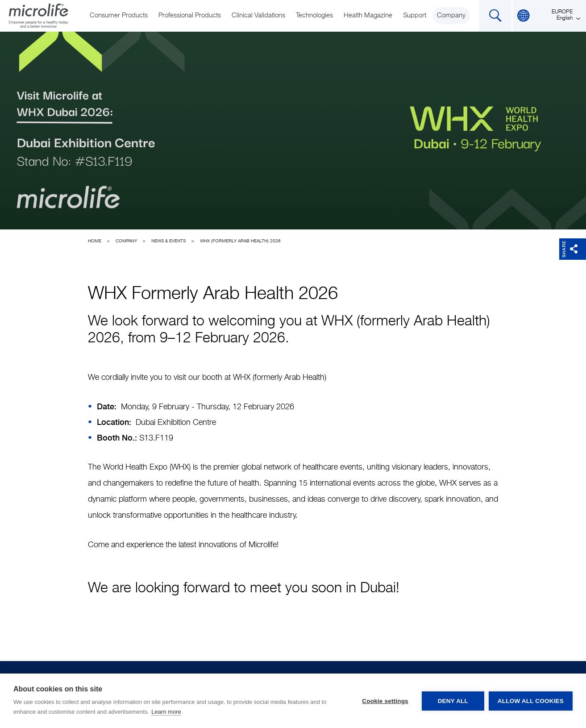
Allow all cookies (531, 701)
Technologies (314, 15)
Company (451, 15)
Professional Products (190, 15)
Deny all (453, 701)
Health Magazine (368, 15)
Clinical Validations (258, 15)
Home (95, 241)
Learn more (166, 712)
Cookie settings (385, 701)
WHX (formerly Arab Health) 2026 (240, 241)
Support (415, 15)
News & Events (168, 241)
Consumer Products (119, 15)
